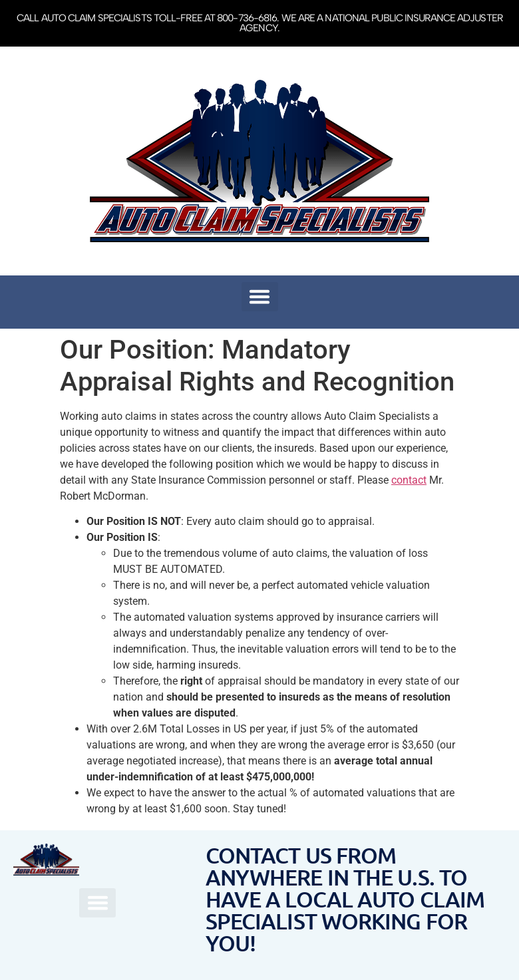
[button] (260, 297)
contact (409, 480)
